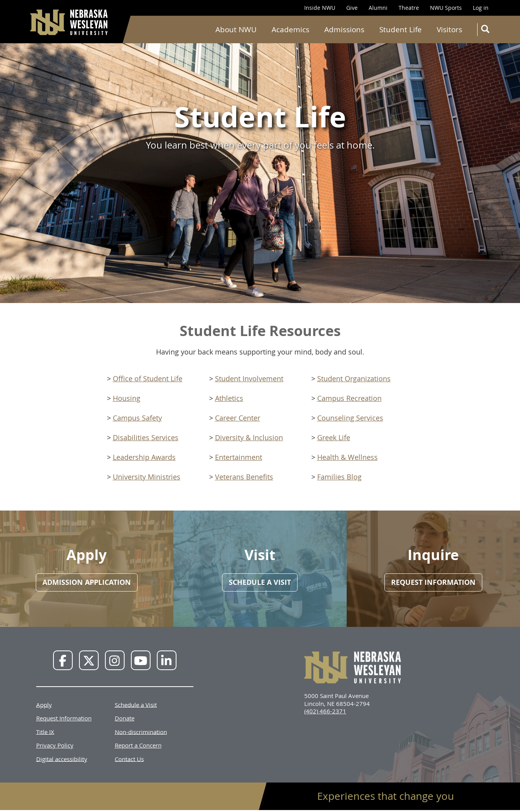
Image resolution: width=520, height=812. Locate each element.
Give (352, 8)
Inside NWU (320, 8)
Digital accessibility (62, 759)
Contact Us (129, 759)
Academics (290, 29)
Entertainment (239, 457)
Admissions (344, 29)
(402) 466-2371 (325, 711)
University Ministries (147, 477)
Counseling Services (350, 418)
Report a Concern (138, 745)
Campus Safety (137, 418)
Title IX (45, 731)
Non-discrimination (141, 731)
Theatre (409, 8)
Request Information (64, 718)
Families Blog (339, 477)
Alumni (378, 8)
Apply (44, 704)
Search (487, 30)
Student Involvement (249, 378)
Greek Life (334, 437)
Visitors (449, 29)
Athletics (229, 398)
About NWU (236, 29)
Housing (127, 398)
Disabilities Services (146, 437)
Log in (481, 8)
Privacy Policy (55, 745)
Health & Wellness (347, 457)
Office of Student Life (148, 378)
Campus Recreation (349, 398)
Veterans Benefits (244, 477)
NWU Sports (446, 8)
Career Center (238, 418)
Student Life (401, 29)
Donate (125, 718)
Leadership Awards (144, 457)
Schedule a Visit (136, 704)
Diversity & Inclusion (249, 437)
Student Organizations (354, 378)
